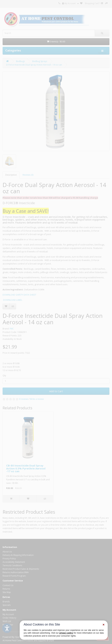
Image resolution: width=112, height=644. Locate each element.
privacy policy (66, 633)
